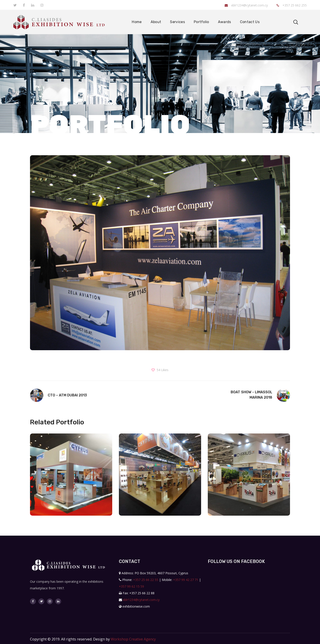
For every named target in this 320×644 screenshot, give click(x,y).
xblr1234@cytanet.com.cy (246, 5)
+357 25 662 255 (292, 5)
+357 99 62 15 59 (131, 586)
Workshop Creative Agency (133, 639)
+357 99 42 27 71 (186, 580)
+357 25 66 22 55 (146, 580)
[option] (71, 478)
